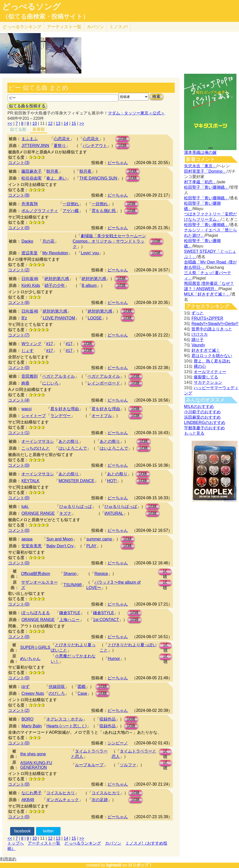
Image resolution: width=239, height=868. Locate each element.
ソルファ (128, 765)
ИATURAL (114, 513)
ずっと (198, 313)
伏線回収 (57, 687)
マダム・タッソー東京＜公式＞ (136, 113)
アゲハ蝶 (71, 211)
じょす (27, 351)
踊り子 (198, 340)
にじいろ (50, 383)
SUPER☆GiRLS (35, 647)
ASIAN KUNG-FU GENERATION (36, 765)
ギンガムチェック (63, 800)
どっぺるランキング (83, 843)
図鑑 (82, 687)
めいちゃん (30, 659)
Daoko (27, 241)
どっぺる (22, 27)
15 (74, 123)
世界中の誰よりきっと (212, 329)
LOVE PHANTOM (59, 318)
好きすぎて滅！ (206, 350)
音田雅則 (29, 376)
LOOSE (95, 318)
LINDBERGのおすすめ (205, 423)
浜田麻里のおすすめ (202, 417)
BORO (27, 719)
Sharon (70, 574)
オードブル (102, 416)
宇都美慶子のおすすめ (204, 428)
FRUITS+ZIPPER (207, 318)
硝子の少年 (55, 285)
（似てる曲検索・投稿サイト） (45, 17)
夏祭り (60, 146)
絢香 (25, 383)
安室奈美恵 (32, 546)
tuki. (25, 506)
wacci (26, 409)
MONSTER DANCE (76, 481)
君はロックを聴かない (212, 356)
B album (89, 285)
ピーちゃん (118, 163)
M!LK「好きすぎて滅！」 (207, 294)
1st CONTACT (106, 620)
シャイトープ (34, 416)
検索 (156, 97)
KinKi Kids (31, 285)
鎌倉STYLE (70, 613)
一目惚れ (71, 204)
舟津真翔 (29, 204)
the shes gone (33, 754)
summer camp (99, 539)
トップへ (16, 843)
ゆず (25, 687)
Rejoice (101, 574)
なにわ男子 (32, 793)
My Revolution (55, 253)
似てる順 (18, 129)
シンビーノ (118, 743)
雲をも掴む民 (104, 211)
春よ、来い (56, 178)
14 (66, 123)
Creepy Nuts (33, 693)
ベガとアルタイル (58, 376)
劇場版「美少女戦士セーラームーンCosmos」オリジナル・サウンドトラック (109, 241)
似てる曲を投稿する (27, 106)
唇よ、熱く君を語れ (212, 361)
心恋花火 (62, 139)
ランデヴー (61, 416)
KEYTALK (30, 481)
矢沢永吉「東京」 (200, 166)
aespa (27, 539)
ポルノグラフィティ (40, 211)
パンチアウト (95, 146)
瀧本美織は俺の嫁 (200, 152)
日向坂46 (30, 279)
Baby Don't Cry (60, 546)
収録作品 (108, 719)
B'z (24, 318)
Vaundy (198, 345)
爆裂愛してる (206, 377)
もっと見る (194, 433)
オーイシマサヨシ (38, 441)
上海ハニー (69, 620)
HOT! (112, 481)
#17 (50, 344)
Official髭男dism (36, 574)
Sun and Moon (59, 539)
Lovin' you (90, 253)
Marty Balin (32, 726)
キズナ (65, 513)
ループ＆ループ (89, 765)
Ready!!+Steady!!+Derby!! (215, 324)
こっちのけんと (36, 448)
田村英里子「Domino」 (205, 171)
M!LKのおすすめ (199, 407)
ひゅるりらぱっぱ (76, 506)
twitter (48, 831)
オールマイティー (210, 372)
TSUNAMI (72, 585)
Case (82, 693)
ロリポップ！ (140, 865)
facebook (22, 831)
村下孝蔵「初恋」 (200, 182)
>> (82, 123)
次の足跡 (100, 800)
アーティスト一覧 (44, 843)
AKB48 (28, 800)
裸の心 (200, 366)
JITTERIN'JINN (35, 146)
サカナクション (208, 382)
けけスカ (200, 334)
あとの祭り (69, 441)
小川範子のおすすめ (202, 412)
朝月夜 (52, 171)
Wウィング (31, 344)
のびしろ (57, 693)
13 (58, 123)
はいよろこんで (73, 448)
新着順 (39, 129)
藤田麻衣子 (32, 171)
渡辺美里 (29, 253)
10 (35, 123)
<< (10, 123)
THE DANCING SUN (98, 178)
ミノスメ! (119, 27)
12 (50, 123)
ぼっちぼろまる (36, 613)
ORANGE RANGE (38, 513)
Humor (114, 659)
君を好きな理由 (65, 409)
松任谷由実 (32, 178)
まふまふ (29, 139)
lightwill (114, 865)
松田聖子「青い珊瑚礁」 (206, 187)
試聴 (123, 139)
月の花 (48, 241)
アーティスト (64, 27)
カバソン (95, 27)
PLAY (91, 546)
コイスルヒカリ (61, 793)
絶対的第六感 (57, 279)
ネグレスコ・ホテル (65, 719)
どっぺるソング (31, 7)
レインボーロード (104, 383)
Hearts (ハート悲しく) (66, 726)
